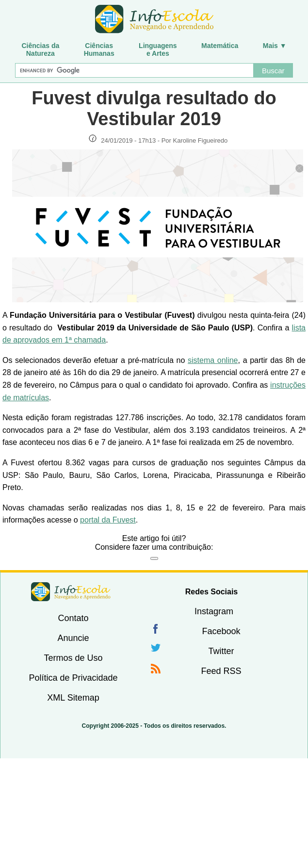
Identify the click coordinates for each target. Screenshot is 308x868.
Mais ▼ (275, 46)
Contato (73, 618)
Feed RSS (221, 671)
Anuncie (73, 638)
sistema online (213, 360)
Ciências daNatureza (40, 49)
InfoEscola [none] (71, 592)
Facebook (221, 631)
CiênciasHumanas (99, 49)
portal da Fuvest (108, 520)
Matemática (220, 46)
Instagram (214, 611)
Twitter (221, 651)
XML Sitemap (73, 698)
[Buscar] (134, 70)
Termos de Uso (73, 658)
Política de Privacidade (73, 678)
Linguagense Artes (158, 49)
